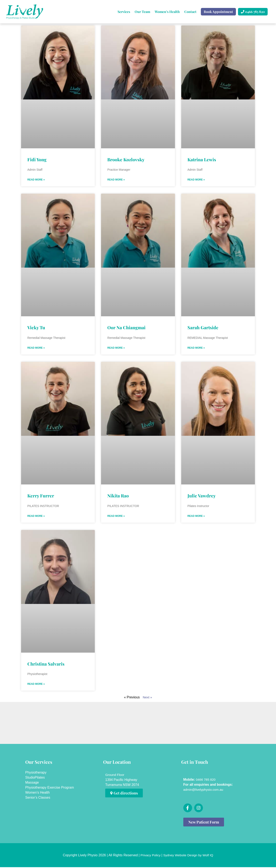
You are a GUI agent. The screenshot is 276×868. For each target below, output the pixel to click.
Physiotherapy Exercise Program (50, 788)
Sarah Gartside (203, 328)
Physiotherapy (36, 773)
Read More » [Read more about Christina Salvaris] (36, 685)
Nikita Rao (118, 496)
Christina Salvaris (46, 664)
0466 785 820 (206, 780)
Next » (147, 698)
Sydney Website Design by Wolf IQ (189, 856)
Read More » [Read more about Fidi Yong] (36, 180)
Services (124, 12)
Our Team (142, 12)
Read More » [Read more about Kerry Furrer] (36, 517)
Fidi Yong (37, 159)
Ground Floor (115, 776)
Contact (190, 12)
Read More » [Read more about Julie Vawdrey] (196, 517)
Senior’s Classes (38, 798)
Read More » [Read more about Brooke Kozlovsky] (116, 180)
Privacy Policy (150, 856)
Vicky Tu (36, 328)
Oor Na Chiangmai (126, 328)
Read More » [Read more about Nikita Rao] (116, 517)
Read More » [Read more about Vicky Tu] (36, 348)
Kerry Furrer (41, 496)
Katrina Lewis (202, 159)
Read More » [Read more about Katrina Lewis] (196, 180)
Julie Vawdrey (202, 496)
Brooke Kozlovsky (126, 159)
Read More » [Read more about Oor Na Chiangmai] (116, 348)
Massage (32, 783)
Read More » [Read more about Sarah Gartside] (196, 348)
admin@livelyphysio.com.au (204, 790)
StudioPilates (35, 778)
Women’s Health (167, 12)
